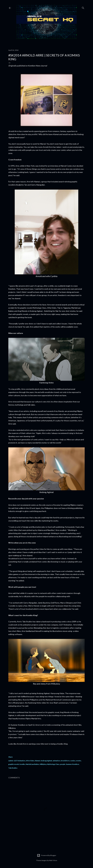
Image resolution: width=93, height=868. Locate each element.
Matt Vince (53, 860)
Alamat (37, 761)
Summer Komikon (72, 764)
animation (56, 761)
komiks (22, 764)
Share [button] (10, 757)
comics (73, 761)
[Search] (83, 7)
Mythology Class (53, 764)
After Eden (30, 761)
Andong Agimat (46, 761)
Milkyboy (43, 764)
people (63, 764)
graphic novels (14, 764)
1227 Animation (19, 761)
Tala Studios (13, 768)
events (79, 761)
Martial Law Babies (32, 764)
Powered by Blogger (47, 855)
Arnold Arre (65, 761)
